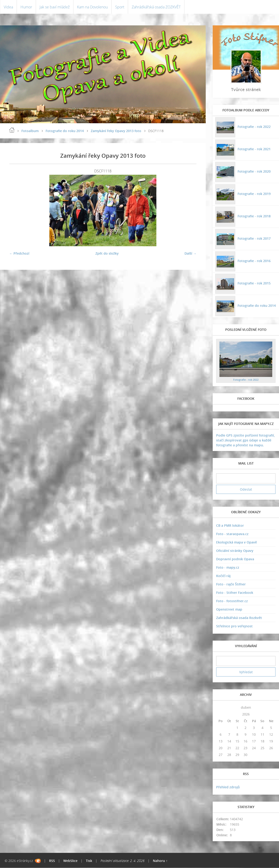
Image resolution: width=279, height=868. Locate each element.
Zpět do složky (107, 254)
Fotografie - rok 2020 (254, 171)
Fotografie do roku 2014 (65, 131)
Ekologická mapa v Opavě (237, 542)
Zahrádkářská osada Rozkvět (239, 618)
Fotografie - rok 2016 (254, 261)
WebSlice (70, 861)
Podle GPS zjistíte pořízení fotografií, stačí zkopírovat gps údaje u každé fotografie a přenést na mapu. (245, 440)
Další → (190, 254)
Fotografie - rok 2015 (254, 283)
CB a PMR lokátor (230, 526)
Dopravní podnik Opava (235, 559)
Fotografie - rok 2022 (254, 127)
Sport (120, 7)
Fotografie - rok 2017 (254, 238)
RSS (52, 861)
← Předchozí (19, 254)
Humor (26, 7)
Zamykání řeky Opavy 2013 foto (116, 131)
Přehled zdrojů (228, 787)
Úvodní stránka (12, 130)
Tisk (89, 861)
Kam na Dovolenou (92, 7)
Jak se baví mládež (55, 7)
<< (221, 707)
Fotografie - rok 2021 (254, 149)
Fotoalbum (30, 131)
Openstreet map (229, 610)
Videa (8, 7)
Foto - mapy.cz (228, 568)
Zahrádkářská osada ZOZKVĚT (156, 7)
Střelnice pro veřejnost (234, 626)
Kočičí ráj (223, 576)
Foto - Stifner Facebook (235, 593)
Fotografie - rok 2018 (254, 216)
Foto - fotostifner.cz (232, 601)
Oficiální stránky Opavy (235, 551)
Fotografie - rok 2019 (254, 194)
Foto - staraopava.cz (232, 534)
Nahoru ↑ (160, 861)
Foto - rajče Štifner (231, 584)
